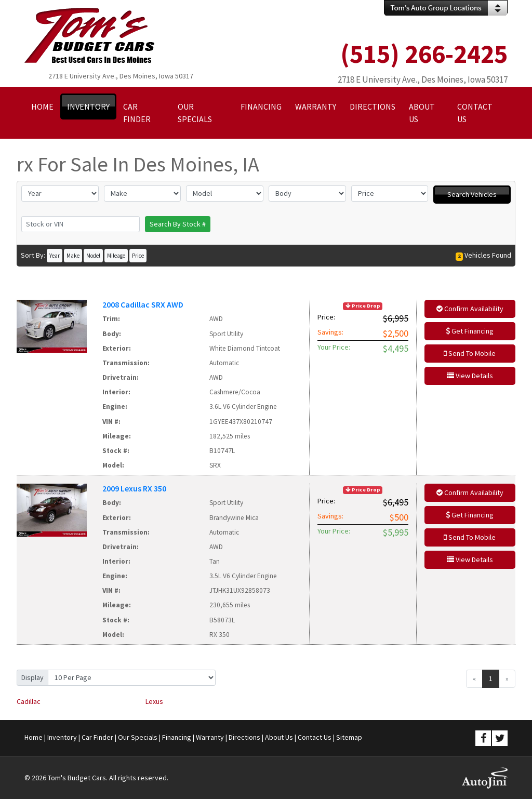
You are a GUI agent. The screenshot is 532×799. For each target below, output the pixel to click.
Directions (244, 737)
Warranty (210, 737)
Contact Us (315, 737)
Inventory (62, 737)
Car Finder (97, 737)
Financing (177, 737)
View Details (470, 376)
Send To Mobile (470, 353)
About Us (279, 737)
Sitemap (349, 737)
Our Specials (138, 737)
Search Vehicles (472, 194)
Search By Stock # (178, 224)
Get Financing (470, 331)
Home (34, 737)
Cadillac (29, 701)
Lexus (154, 701)
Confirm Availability (470, 309)
